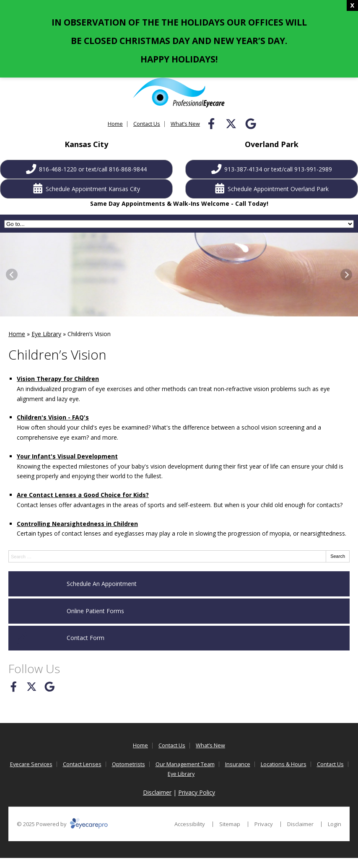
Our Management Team (185, 764)
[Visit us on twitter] (231, 124)
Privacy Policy (197, 792)
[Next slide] (346, 275)
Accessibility (190, 824)
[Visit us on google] (251, 124)
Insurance (238, 764)
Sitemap (230, 824)
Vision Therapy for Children (58, 379)
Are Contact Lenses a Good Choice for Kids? (83, 495)
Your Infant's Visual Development (67, 456)
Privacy (264, 824)
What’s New (185, 124)
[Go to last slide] (12, 275)
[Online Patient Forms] (179, 611)
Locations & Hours (284, 764)
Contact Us (147, 124)
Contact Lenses (82, 764)
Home (115, 124)
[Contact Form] (179, 638)
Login (335, 824)
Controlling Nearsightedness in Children (77, 524)
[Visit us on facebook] (211, 124)
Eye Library (46, 334)
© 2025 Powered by (62, 824)
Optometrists (128, 764)
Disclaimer (157, 792)
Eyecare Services (31, 764)
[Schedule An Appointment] (179, 584)
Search (338, 556)
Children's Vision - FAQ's (53, 417)
